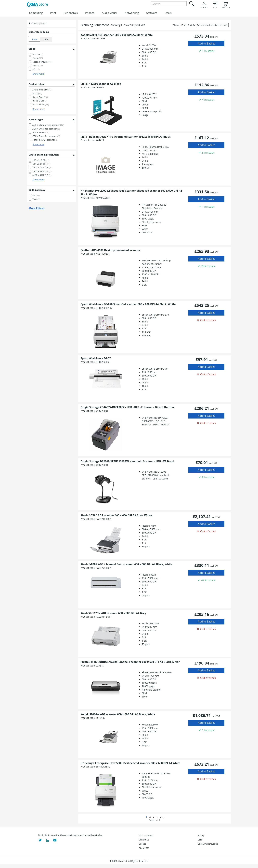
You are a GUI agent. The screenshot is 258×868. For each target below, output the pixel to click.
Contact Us (144, 840)
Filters (33, 23)
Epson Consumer (42, 62)
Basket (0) (226, 5)
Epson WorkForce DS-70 (96, 358)
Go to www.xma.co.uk (208, 844)
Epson (38, 58)
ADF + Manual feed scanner (48, 125)
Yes (36, 199)
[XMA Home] (37, 4)
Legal (200, 840)
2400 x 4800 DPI (42, 171)
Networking (132, 13)
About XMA (144, 848)
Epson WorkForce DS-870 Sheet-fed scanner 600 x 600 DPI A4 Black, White (128, 304)
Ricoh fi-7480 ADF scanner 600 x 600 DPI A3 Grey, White (116, 515)
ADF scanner (41, 132)
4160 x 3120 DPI (42, 175)
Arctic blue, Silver (42, 90)
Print (53, 13)
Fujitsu (38, 65)
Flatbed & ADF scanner (45, 140)
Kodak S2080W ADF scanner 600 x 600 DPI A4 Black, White (118, 714)
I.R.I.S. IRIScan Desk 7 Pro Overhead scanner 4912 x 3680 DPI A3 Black (125, 137)
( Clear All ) (43, 24)
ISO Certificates (146, 836)
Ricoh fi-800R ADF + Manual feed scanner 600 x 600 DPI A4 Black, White (126, 564)
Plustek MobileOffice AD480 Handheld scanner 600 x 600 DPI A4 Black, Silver (130, 662)
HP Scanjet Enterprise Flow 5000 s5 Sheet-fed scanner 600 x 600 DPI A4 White (130, 763)
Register (204, 5)
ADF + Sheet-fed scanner (46, 129)
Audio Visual (109, 13)
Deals (168, 13)
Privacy (201, 836)
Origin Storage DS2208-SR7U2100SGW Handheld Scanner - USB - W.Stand (127, 461)
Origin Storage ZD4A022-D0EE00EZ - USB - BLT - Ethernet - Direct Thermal (128, 407)
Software (152, 13)
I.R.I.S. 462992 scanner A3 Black (101, 84)
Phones (90, 13)
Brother (38, 54)
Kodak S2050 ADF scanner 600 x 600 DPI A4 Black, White (117, 35)
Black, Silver (40, 101)
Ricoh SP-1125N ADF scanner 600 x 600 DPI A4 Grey (113, 613)
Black (37, 93)
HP (36, 69)
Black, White (41, 104)
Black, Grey (40, 97)
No (36, 196)
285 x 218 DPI (41, 160)
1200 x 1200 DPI (42, 168)
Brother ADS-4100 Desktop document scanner (110, 250)
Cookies (142, 844)
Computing (36, 13)
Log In (215, 5)
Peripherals (71, 13)
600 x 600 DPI (41, 164)
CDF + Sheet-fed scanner (46, 136)
